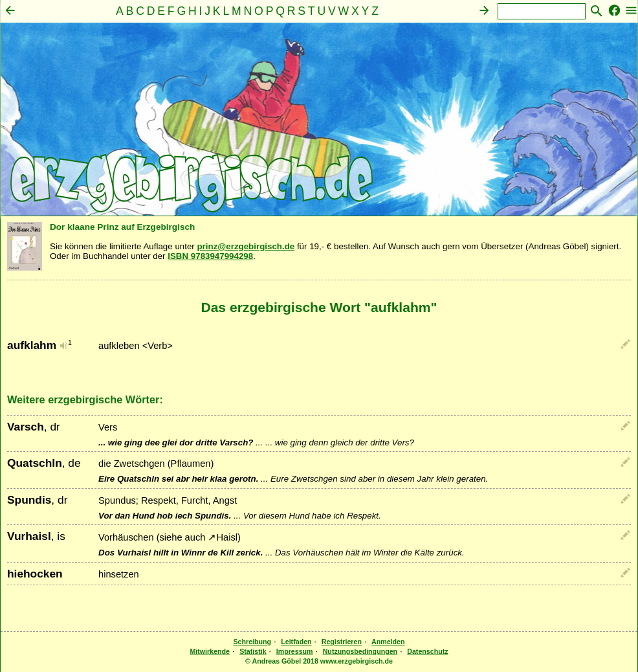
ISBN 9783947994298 (210, 256)
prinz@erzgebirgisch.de (246, 246)
